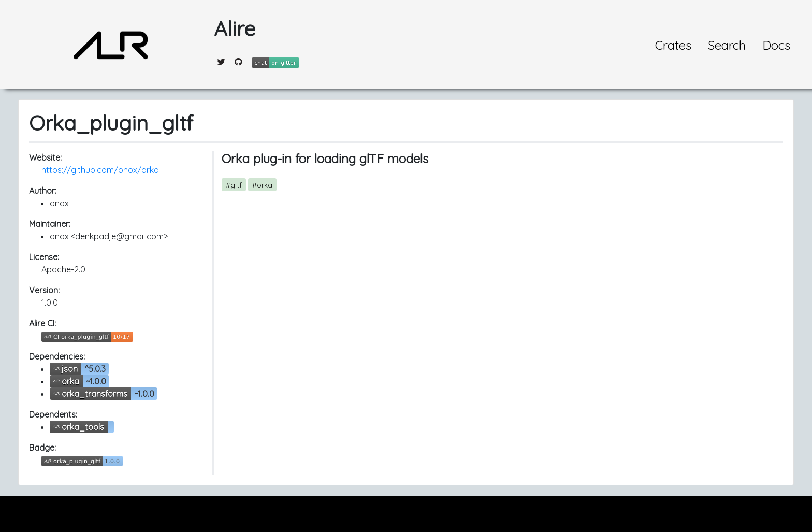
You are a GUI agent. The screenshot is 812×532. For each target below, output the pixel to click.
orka (70, 381)
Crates (673, 45)
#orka (262, 185)
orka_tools (83, 427)
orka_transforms (95, 394)
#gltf (234, 185)
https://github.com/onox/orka (100, 170)
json (70, 369)
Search (727, 45)
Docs (776, 45)
